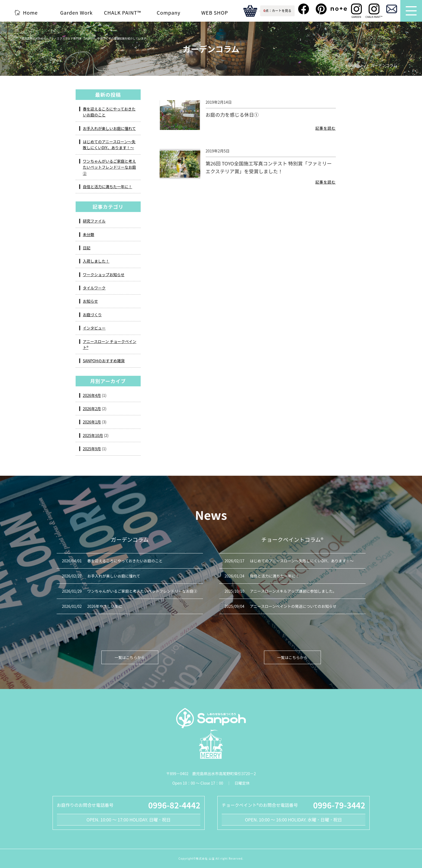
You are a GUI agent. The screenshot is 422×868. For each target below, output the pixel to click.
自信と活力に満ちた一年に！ (108, 187)
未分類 (89, 234)
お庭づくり (92, 315)
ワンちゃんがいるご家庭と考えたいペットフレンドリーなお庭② (109, 167)
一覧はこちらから (130, 657)
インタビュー (94, 328)
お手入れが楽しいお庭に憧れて (109, 128)
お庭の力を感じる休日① (233, 115)
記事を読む (326, 131)
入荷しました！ (96, 261)
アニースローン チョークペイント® (110, 344)
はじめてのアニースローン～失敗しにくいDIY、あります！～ (109, 145)
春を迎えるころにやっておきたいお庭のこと (109, 112)
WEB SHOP (215, 12)
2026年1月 (92, 422)
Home (30, 12)
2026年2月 (92, 409)
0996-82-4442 (174, 805)
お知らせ (91, 301)
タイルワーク (94, 288)
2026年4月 (92, 395)
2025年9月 (92, 449)
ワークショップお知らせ (104, 275)
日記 (87, 248)
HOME (351, 65)
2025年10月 (93, 435)
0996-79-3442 (339, 805)
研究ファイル (94, 221)
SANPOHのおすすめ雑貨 (104, 361)
